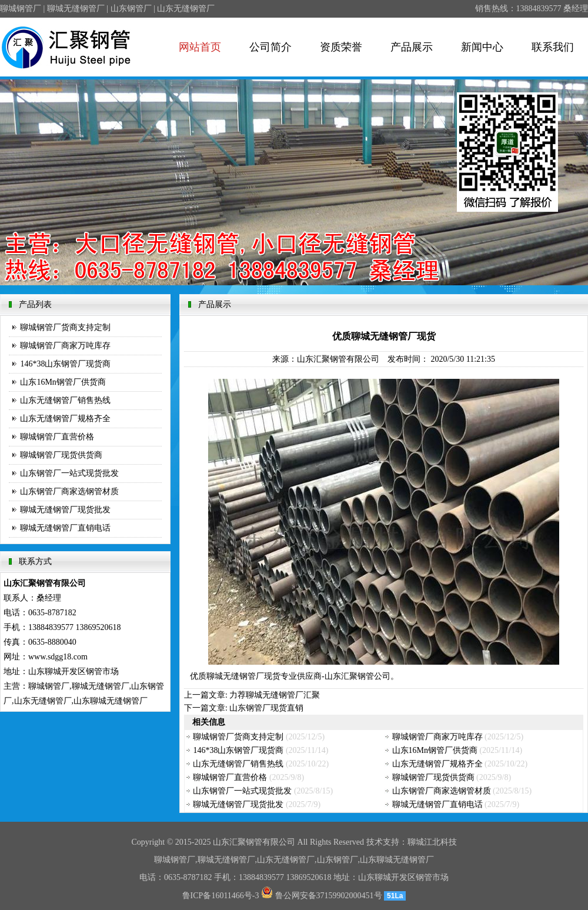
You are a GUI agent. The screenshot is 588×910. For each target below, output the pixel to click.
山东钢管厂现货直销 (266, 708)
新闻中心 (482, 47)
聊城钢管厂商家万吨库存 (65, 346)
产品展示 (412, 47)
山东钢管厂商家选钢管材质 (69, 491)
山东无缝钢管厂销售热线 (65, 400)
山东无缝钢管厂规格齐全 (65, 419)
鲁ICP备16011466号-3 (221, 896)
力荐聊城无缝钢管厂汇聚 (275, 695)
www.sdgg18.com (58, 657)
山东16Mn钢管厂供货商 (63, 382)
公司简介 (270, 47)
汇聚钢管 (246, 842)
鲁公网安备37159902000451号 (322, 896)
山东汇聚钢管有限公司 (338, 359)
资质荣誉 (341, 47)
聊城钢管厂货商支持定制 (65, 327)
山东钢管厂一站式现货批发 (69, 473)
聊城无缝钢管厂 (235, 676)
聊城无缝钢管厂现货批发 (65, 510)
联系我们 (553, 47)
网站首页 (200, 47)
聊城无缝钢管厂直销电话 (65, 528)
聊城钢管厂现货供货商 (61, 455)
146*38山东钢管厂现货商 (65, 364)
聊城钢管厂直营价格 (57, 437)
